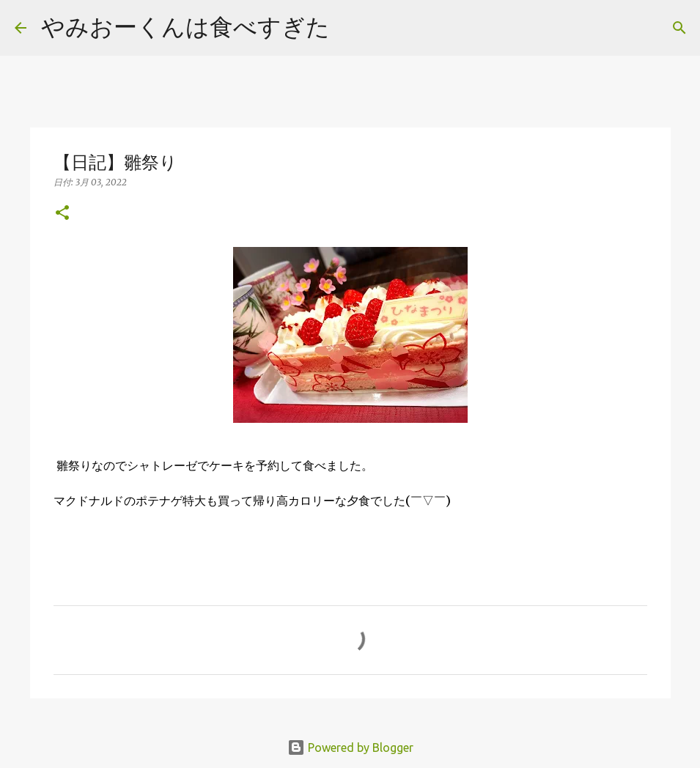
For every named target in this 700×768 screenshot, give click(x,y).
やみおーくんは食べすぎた (185, 26)
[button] (62, 214)
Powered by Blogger (350, 747)
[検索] (350, 28)
